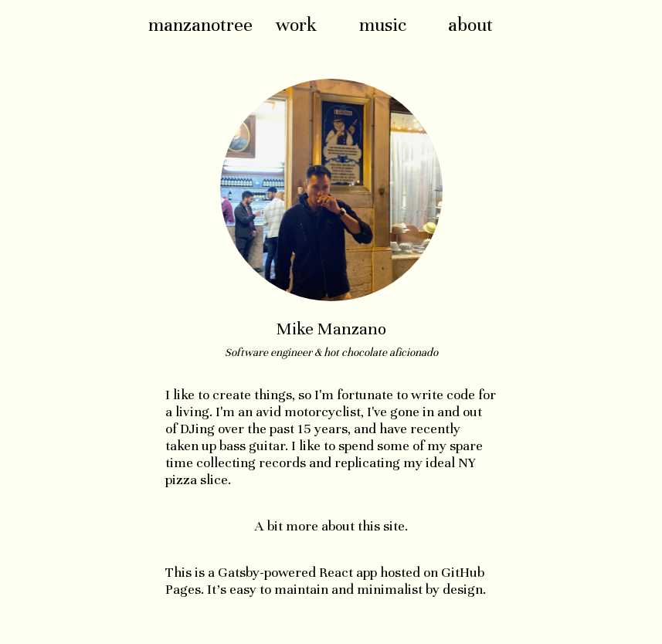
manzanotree (200, 25)
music (383, 25)
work (296, 25)
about (470, 25)
